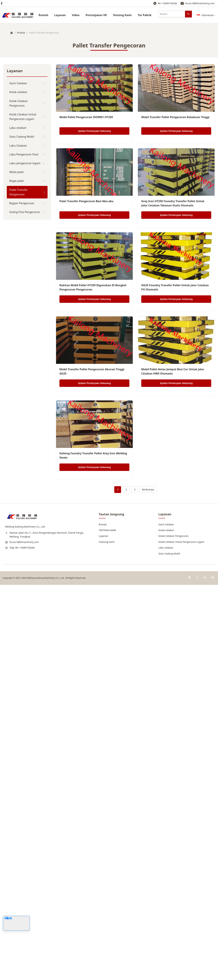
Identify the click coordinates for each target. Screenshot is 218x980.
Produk (21, 33)
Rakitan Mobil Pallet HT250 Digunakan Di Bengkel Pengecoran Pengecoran (93, 287)
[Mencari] (188, 14)
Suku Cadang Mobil (169, 554)
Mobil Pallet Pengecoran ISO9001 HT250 (86, 117)
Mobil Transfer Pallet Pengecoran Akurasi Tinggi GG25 (92, 371)
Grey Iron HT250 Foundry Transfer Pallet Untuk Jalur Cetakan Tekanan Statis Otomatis (173, 203)
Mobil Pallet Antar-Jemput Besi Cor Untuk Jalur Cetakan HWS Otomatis (173, 371)
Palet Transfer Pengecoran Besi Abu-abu (86, 201)
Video (76, 15)
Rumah (43, 15)
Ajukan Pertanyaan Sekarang (94, 131)
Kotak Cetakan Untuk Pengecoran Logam (181, 542)
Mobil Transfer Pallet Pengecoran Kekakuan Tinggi (175, 117)
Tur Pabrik (145, 15)
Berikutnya (148, 489)
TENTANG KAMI (107, 530)
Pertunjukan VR (96, 15)
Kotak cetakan (166, 530)
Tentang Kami (122, 15)
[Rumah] (12, 33)
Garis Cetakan (166, 524)
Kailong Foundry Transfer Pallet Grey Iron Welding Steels (93, 456)
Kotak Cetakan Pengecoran (173, 536)
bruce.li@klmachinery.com (200, 3)
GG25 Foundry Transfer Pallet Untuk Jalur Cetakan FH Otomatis (175, 287)
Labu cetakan (166, 548)
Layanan (60, 15)
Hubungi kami (107, 542)
